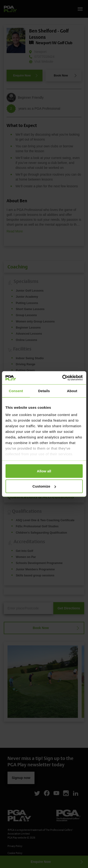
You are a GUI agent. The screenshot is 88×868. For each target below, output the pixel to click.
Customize (44, 486)
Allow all (44, 471)
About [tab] (72, 391)
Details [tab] (44, 391)
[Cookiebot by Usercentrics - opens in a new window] (63, 378)
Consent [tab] (16, 391)
